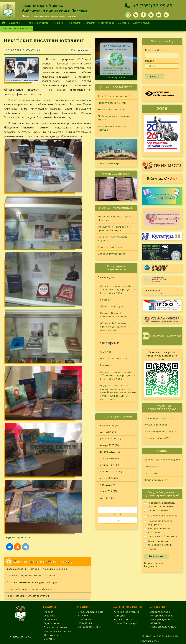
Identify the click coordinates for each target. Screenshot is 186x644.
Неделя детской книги (112, 103)
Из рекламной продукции (162, 537)
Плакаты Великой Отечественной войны (114, 315)
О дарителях (51, 598)
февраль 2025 (108, 439)
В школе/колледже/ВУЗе (161, 516)
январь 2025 (107, 445)
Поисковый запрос (157, 50)
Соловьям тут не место (116, 77)
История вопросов (156, 425)
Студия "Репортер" (125, 598)
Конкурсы (120, 591)
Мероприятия (52, 204)
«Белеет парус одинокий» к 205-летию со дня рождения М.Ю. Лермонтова (118, 289)
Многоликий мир (108, 163)
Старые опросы (154, 563)
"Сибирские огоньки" (127, 587)
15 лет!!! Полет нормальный (114, 96)
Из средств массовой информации (159, 523)
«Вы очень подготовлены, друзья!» (113, 239)
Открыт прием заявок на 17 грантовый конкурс (114, 228)
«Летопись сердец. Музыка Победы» (114, 218)
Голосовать (156, 556)
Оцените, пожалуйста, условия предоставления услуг (162, 356)
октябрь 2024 (107, 465)
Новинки (59, 23)
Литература (151, 466)
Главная (3, 23)
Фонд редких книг (156, 480)
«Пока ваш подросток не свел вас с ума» (30, 260)
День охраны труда (112, 306)
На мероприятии (156, 511)
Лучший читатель (124, 594)
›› (118, 520)
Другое (150, 550)
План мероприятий (38, 23)
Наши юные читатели (111, 109)
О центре (15, 23)
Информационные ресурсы (161, 431)
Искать (155, 77)
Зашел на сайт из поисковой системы (158, 543)
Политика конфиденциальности (159, 611)
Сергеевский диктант (111, 247)
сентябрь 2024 (108, 472)
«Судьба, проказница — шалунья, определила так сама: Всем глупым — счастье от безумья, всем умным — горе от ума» (118, 392)
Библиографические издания (162, 460)
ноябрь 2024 (107, 458)
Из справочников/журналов (157, 530)
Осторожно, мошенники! (17, 29)
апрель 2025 (107, 425)
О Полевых (50, 594)
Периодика (151, 473)
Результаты (151, 566)
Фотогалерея (106, 23)
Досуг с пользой (143, 23)
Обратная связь (149, 616)
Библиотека (162, 178)
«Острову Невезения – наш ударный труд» (31, 267)
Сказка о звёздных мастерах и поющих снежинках (36, 254)
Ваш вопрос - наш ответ (115, 359)
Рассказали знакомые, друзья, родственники (159, 504)
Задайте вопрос (160, 587)
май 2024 (105, 498)
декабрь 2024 (108, 452)
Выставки (124, 23)
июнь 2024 (106, 491)
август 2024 (106, 478)
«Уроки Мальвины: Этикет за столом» (28, 280)
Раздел (150, 61)
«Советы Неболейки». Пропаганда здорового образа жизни (115, 327)
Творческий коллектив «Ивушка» (112, 128)
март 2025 (105, 432)
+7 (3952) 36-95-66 (153, 6)
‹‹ (118, 510)
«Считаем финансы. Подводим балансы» (30, 274)
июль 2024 (106, 485)
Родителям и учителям (81, 23)
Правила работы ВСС (157, 438)
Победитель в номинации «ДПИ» (114, 118)
